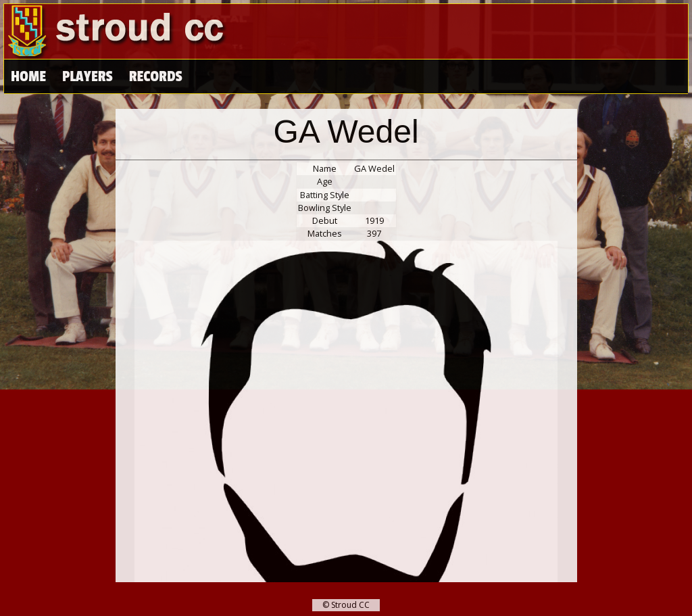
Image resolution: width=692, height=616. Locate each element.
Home (28, 77)
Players (87, 77)
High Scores (168, 77)
